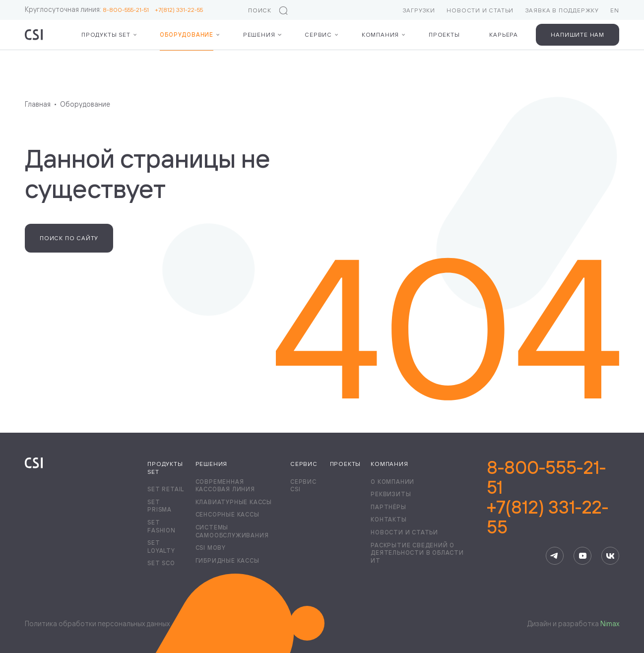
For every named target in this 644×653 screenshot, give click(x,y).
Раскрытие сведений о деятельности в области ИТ (417, 553)
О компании (392, 482)
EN (615, 10)
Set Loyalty (161, 547)
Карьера (504, 34)
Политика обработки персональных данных (97, 623)
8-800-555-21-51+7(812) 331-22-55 (547, 497)
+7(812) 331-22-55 (179, 10)
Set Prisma (160, 506)
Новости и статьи (480, 10)
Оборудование (187, 34)
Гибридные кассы (227, 560)
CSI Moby (211, 548)
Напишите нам (578, 34)
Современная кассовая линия (225, 486)
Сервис (318, 34)
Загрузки (419, 10)
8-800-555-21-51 (129, 10)
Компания (380, 34)
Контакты (388, 519)
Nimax (610, 623)
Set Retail (166, 489)
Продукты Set (106, 34)
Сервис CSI (303, 486)
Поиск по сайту (69, 238)
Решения (259, 34)
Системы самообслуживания (232, 531)
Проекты (444, 34)
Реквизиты (391, 494)
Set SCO (161, 563)
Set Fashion (161, 526)
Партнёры (388, 507)
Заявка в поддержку (562, 10)
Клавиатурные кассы (234, 502)
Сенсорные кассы (227, 514)
